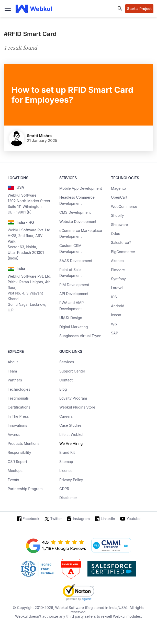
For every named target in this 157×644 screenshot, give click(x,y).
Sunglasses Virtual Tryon (80, 336)
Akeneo (117, 261)
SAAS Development (76, 261)
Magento (118, 188)
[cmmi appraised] (111, 546)
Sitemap (66, 462)
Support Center (72, 371)
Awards (14, 434)
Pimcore (118, 270)
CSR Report (17, 462)
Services (67, 362)
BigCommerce (123, 252)
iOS (114, 297)
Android (118, 306)
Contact (66, 380)
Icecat (116, 315)
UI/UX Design (71, 318)
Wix (114, 324)
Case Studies (70, 425)
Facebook (31, 519)
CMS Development (75, 212)
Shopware (120, 225)
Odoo (116, 234)
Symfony (118, 279)
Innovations (17, 425)
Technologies (19, 389)
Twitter (56, 519)
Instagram (81, 519)
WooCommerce (124, 206)
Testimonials (18, 398)
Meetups (15, 471)
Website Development (78, 222)
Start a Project (139, 9)
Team (12, 371)
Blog (63, 389)
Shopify (117, 215)
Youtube (134, 519)
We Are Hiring (71, 443)
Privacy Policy (71, 480)
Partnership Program (25, 489)
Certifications (19, 407)
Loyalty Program (73, 398)
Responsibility (19, 452)
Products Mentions (24, 443)
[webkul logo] (34, 9)
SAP (115, 333)
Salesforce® (121, 242)
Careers (66, 416)
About (13, 362)
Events (13, 480)
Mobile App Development (81, 188)
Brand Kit (67, 452)
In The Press (18, 416)
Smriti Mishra (39, 136)
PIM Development (74, 285)
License (66, 471)
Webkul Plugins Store (77, 407)
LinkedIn (108, 519)
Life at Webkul (71, 434)
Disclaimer (68, 498)
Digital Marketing (74, 327)
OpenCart (119, 197)
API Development (74, 294)
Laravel (117, 288)
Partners (15, 380)
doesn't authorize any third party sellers (62, 616)
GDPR (64, 489)
